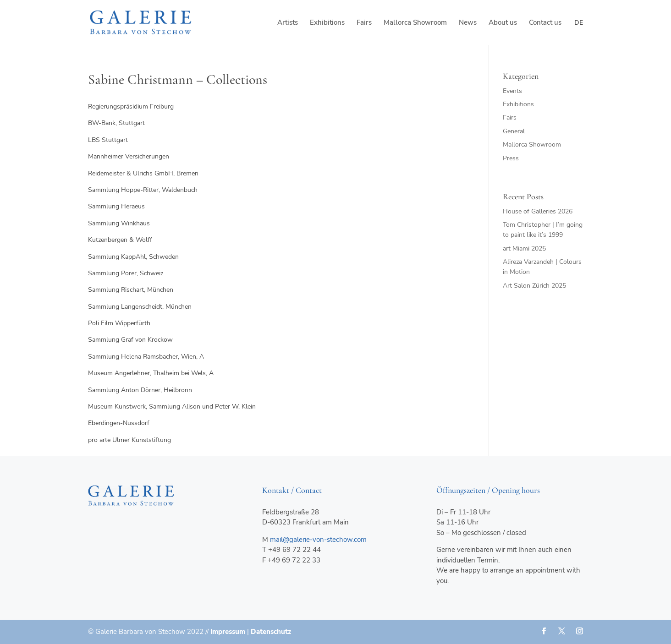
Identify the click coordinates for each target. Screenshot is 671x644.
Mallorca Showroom (415, 23)
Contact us (545, 23)
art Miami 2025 (524, 248)
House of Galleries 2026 (538, 211)
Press (511, 158)
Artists (288, 23)
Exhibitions (327, 23)
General (514, 131)
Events (512, 91)
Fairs (364, 23)
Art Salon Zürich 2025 (534, 286)
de (579, 23)
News (468, 23)
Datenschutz (271, 632)
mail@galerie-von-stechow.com (318, 540)
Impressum (228, 632)
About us (503, 23)
